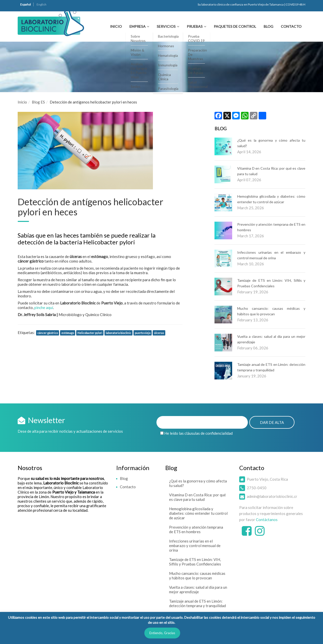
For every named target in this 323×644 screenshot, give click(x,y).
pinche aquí (44, 307)
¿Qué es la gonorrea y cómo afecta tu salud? (198, 483)
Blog (268, 26)
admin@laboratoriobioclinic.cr (272, 496)
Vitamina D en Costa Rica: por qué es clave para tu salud (197, 497)
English (42, 4)
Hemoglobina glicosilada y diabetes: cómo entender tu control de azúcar (198, 513)
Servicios (166, 26)
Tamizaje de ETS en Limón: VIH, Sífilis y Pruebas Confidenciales (195, 562)
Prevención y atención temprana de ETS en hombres (196, 529)
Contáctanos (267, 520)
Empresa (138, 26)
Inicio (116, 26)
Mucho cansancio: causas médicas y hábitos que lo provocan (197, 576)
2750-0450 (257, 488)
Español (25, 4)
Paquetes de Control (235, 26)
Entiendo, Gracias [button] (162, 633)
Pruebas (195, 26)
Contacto (291, 26)
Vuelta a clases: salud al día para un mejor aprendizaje (198, 589)
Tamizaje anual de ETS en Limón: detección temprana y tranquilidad (197, 603)
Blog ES (38, 102)
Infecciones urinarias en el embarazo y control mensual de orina (195, 546)
